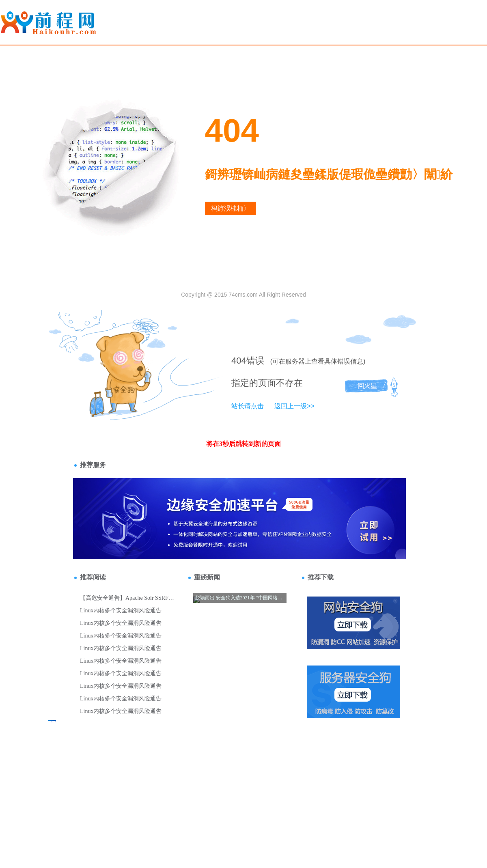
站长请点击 (248, 406)
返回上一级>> (294, 406)
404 (239, 361)
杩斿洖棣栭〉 (231, 208)
